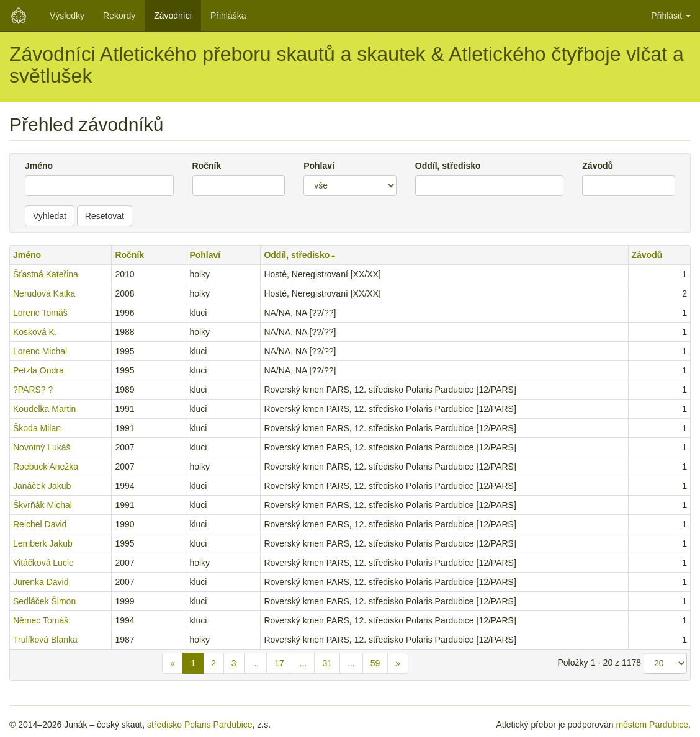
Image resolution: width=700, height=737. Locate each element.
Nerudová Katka (44, 293)
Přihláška (228, 16)
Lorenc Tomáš (40, 313)
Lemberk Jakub (43, 543)
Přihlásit (671, 16)
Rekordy (119, 16)
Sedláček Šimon (44, 601)
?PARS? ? (33, 390)
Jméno (39, 166)
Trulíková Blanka (45, 640)
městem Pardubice (652, 725)
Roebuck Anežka (46, 467)
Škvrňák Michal (43, 505)
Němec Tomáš (41, 620)
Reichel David (40, 524)
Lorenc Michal (40, 351)
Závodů (598, 166)
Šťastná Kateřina (46, 274)
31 (327, 663)
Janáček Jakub (42, 486)
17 (279, 663)
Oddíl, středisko (448, 166)
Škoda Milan (37, 428)
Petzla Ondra (38, 370)
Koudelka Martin (44, 409)
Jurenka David (41, 582)
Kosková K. (35, 332)
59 (375, 663)
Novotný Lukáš (42, 447)
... (256, 663)
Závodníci (173, 16)
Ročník (207, 166)
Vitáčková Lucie (43, 563)
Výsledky (67, 16)
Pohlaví (319, 166)
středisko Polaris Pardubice (200, 725)
